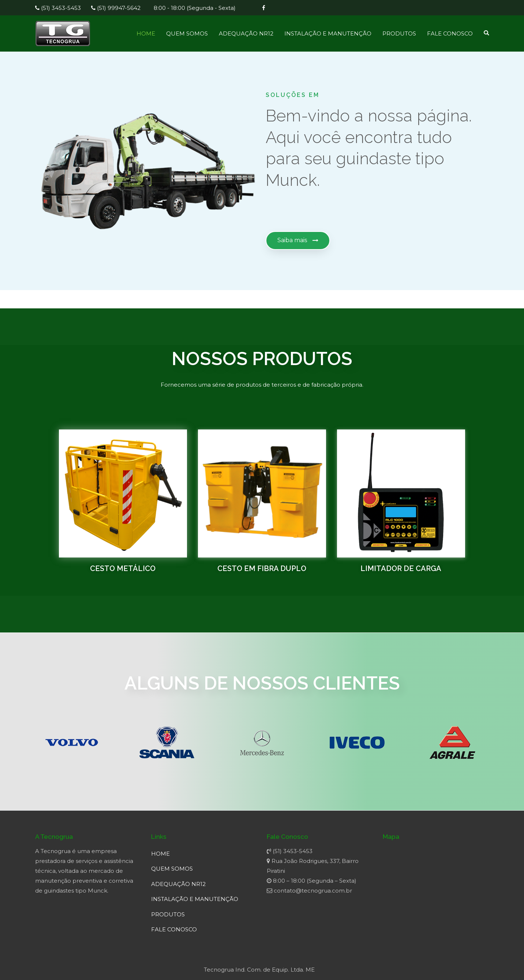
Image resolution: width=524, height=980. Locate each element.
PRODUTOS (399, 33)
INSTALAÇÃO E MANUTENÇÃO (328, 33)
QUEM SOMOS (187, 33)
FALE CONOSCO (450, 33)
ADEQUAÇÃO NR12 (246, 33)
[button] (298, 241)
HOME (146, 33)
